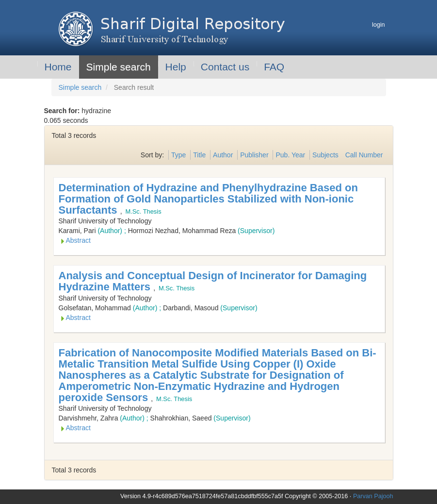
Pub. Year (290, 155)
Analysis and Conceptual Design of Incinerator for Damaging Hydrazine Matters (213, 281)
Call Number (364, 155)
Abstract (78, 240)
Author (223, 155)
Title (199, 155)
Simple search (119, 67)
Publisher (254, 155)
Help (176, 67)
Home (58, 67)
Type (178, 155)
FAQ (274, 67)
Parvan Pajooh (373, 496)
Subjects (325, 155)
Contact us (225, 67)
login (379, 25)
